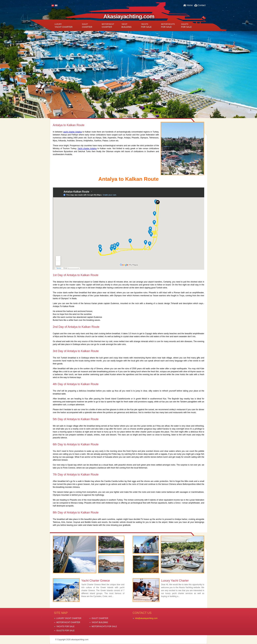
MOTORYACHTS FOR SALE (104, 626)
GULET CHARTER (100, 618)
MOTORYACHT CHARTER (68, 622)
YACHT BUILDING (100, 622)
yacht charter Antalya (73, 132)
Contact (202, 5)
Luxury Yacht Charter (175, 581)
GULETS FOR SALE (65, 631)
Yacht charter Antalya (87, 149)
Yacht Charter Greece (96, 581)
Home (190, 5)
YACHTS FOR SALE (65, 626)
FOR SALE (146, 26)
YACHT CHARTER (64, 26)
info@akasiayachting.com (146, 618)
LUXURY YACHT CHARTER (69, 618)
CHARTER (87, 26)
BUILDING (126, 26)
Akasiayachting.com (129, 16)
